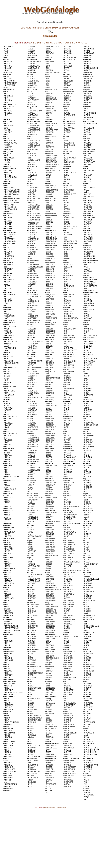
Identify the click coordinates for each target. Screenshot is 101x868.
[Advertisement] (50, 835)
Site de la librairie (50, 808)
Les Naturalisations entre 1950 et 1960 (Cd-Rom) (50, 28)
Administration (61, 808)
